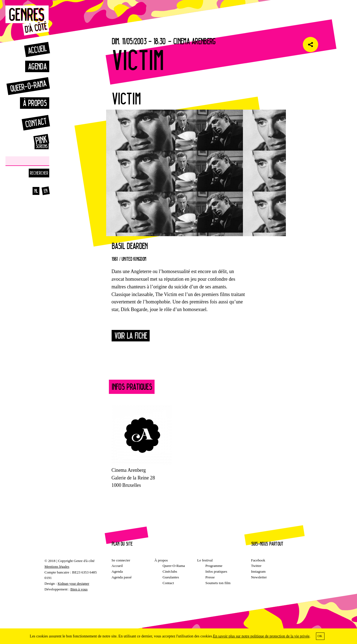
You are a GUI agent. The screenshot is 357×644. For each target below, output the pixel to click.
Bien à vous (79, 589)
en (46, 191)
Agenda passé (122, 577)
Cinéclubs (170, 571)
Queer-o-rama (28, 86)
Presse (210, 577)
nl (36, 191)
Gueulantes (171, 577)
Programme (214, 566)
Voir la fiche (131, 336)
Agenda (37, 66)
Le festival (205, 560)
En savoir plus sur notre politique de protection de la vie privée (261, 636)
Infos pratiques (216, 571)
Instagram (258, 571)
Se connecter (121, 560)
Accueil (37, 49)
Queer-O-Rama (174, 566)
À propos (35, 103)
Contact (36, 123)
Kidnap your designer (73, 583)
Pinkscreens (36, 142)
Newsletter (259, 577)
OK (320, 636)
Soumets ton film (218, 583)
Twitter (256, 566)
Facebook (258, 560)
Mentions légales (57, 567)
